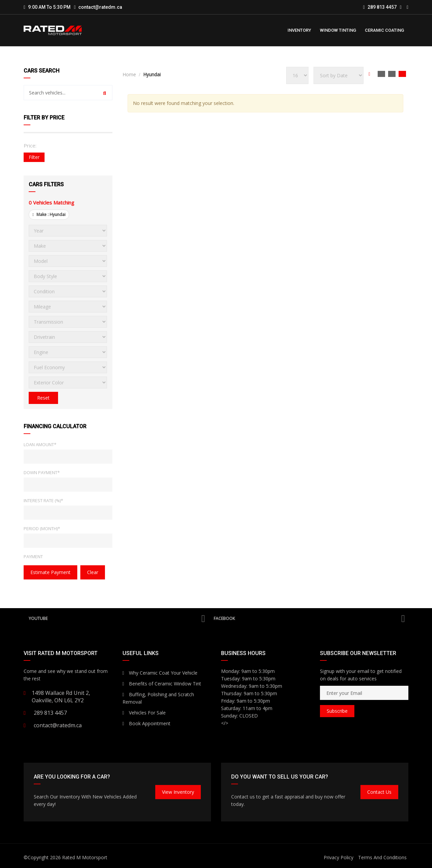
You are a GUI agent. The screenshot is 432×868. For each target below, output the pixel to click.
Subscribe (337, 711)
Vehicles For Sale (144, 713)
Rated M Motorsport (85, 857)
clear (93, 572)
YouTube (117, 619)
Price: (30, 145)
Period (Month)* (42, 528)
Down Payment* (42, 472)
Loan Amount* (40, 444)
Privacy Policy (339, 857)
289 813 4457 (380, 7)
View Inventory (178, 792)
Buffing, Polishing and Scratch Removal (158, 698)
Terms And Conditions (382, 857)
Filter (34, 157)
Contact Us (379, 792)
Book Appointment (146, 723)
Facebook (309, 619)
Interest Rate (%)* (43, 500)
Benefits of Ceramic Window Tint (162, 684)
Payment (33, 557)
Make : (49, 214)
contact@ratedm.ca (100, 7)
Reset (43, 398)
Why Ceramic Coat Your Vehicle (160, 673)
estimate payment (50, 572)
